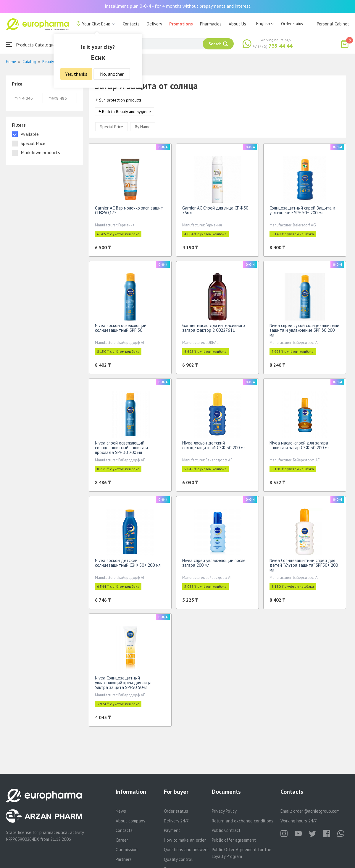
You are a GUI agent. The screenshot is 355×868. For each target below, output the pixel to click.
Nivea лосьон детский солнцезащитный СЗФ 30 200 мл (214, 447)
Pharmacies (211, 24)
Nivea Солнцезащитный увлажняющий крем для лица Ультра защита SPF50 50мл (123, 685)
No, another (112, 74)
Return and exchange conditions (243, 821)
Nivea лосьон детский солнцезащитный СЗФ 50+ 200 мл (128, 565)
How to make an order (185, 840)
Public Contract (226, 830)
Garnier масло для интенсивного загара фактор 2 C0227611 (214, 330)
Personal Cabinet (333, 24)
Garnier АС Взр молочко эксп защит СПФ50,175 (129, 212)
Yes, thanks (76, 74)
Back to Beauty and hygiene (126, 114)
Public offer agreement (234, 840)
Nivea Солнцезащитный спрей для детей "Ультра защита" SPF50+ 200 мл (304, 567)
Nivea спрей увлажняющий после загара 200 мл (214, 565)
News (121, 811)
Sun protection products (120, 100)
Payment (172, 830)
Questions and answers (186, 850)
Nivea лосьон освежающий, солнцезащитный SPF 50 (121, 330)
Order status (292, 24)
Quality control (178, 859)
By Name (143, 129)
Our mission (127, 850)
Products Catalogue (31, 45)
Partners (124, 859)
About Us (237, 24)
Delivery (154, 24)
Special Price (112, 129)
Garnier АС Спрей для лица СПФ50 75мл (215, 212)
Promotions (181, 24)
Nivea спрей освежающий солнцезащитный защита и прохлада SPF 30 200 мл (121, 450)
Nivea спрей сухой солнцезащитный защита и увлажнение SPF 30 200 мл (304, 332)
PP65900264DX (25, 839)
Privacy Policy (224, 811)
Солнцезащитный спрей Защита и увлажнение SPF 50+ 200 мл (302, 212)
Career (122, 840)
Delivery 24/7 (176, 821)
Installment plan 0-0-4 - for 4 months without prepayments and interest (178, 6)
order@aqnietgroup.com (316, 811)
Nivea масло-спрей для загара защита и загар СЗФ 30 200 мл (300, 447)
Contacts (131, 24)
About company (130, 821)
